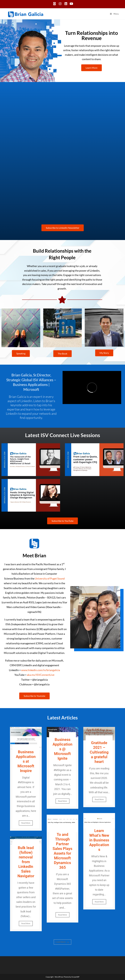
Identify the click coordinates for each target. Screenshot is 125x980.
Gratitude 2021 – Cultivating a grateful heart (99, 752)
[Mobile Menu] (114, 14)
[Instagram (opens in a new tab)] (60, 4)
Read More (26, 823)
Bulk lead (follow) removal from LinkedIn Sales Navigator (26, 862)
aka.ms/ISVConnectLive (41, 675)
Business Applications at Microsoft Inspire (26, 761)
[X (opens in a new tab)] (54, 4)
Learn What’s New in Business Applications (99, 840)
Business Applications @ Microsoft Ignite (62, 749)
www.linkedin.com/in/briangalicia (41, 670)
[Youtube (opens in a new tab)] (71, 4)
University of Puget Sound (50, 578)
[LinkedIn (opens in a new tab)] (66, 4)
